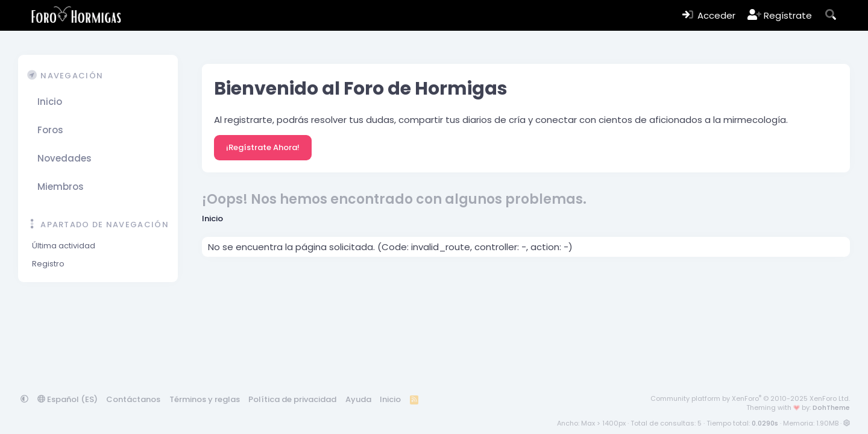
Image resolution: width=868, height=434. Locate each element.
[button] (162, 130)
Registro (48, 264)
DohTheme (831, 407)
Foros (50, 130)
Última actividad (64, 246)
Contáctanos (133, 399)
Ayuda (358, 399)
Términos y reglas (205, 399)
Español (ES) (68, 399)
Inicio (50, 102)
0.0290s (765, 423)
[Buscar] (831, 15)
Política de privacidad (292, 399)
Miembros (61, 187)
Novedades (64, 158)
